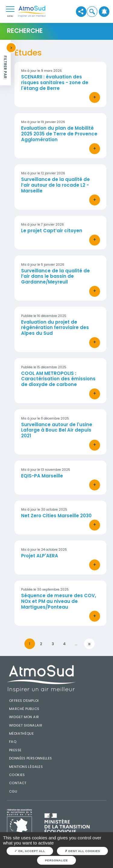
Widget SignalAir (26, 725)
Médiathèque (21, 733)
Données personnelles (31, 758)
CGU (13, 791)
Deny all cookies (82, 851)
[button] (92, 11)
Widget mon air (24, 717)
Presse (15, 750)
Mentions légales (26, 767)
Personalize (57, 860)
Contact (18, 783)
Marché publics (24, 709)
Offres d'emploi (24, 701)
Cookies (17, 775)
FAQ (13, 742)
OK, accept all (30, 851)
